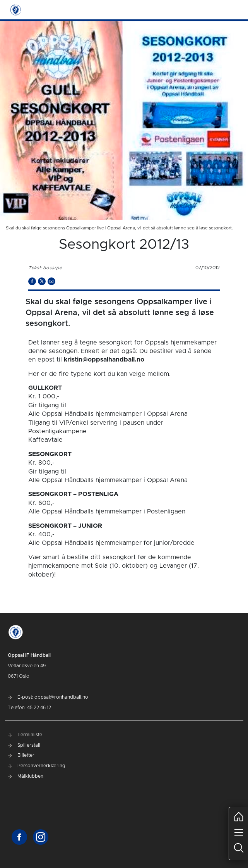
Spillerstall (24, 745)
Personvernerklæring (37, 766)
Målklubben (26, 776)
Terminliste (25, 735)
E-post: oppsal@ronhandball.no (48, 697)
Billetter (21, 755)
